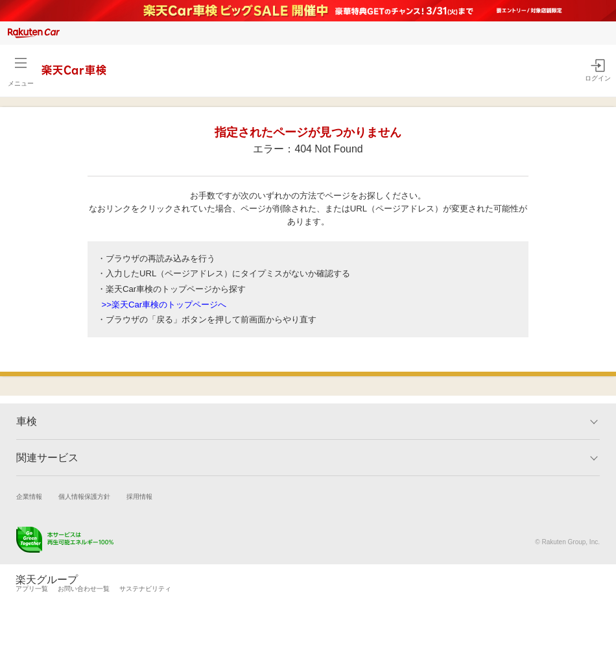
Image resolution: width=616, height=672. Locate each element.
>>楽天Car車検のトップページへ (164, 305)
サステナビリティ (145, 589)
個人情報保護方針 (84, 497)
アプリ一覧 (32, 589)
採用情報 (139, 497)
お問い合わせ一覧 (84, 589)
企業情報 (29, 497)
